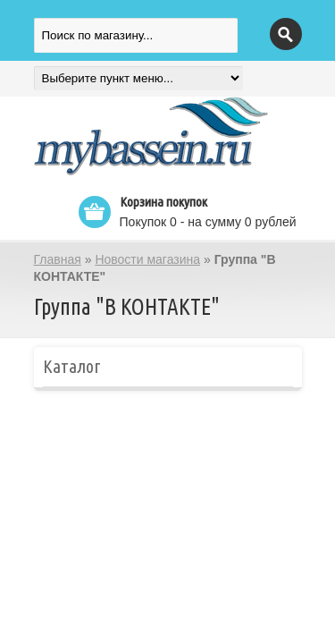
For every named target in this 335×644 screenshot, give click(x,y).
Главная (58, 259)
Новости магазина (147, 259)
